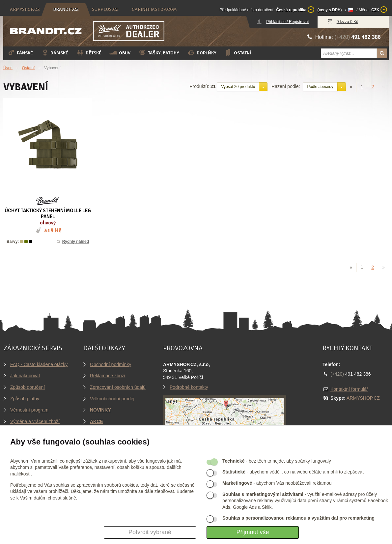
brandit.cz (66, 9)
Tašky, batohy (159, 53)
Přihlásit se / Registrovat (287, 22)
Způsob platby (25, 399)
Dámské (55, 53)
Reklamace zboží (108, 376)
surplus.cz (105, 9)
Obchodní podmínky (111, 364)
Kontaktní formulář (349, 389)
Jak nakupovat (25, 376)
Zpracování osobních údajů (118, 387)
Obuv (120, 53)
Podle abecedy (320, 87)
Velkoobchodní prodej (112, 399)
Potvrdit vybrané (150, 532)
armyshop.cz (25, 9)
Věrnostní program (29, 410)
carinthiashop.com (154, 9)
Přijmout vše (252, 532)
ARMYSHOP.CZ (363, 398)
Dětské (89, 53)
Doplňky (202, 53)
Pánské (20, 53)
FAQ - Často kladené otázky (39, 364)
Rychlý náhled (72, 242)
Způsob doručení (28, 387)
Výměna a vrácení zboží (35, 421)
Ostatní (238, 53)
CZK (379, 10)
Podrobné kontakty (189, 387)
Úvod (8, 68)
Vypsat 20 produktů (238, 87)
